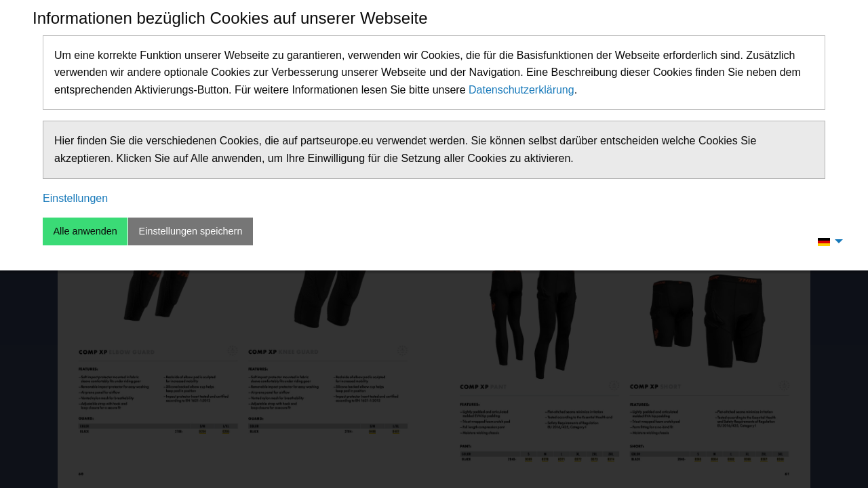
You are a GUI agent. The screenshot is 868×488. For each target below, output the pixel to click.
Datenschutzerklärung (521, 90)
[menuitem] (827, 241)
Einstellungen (75, 198)
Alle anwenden (85, 231)
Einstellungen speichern (191, 231)
